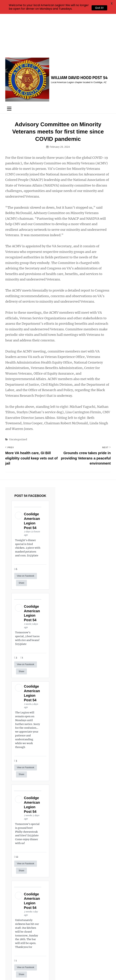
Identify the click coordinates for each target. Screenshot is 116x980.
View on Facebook (26, 535)
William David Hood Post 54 (79, 36)
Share (21, 542)
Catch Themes (67, 971)
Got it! (99, 8)
